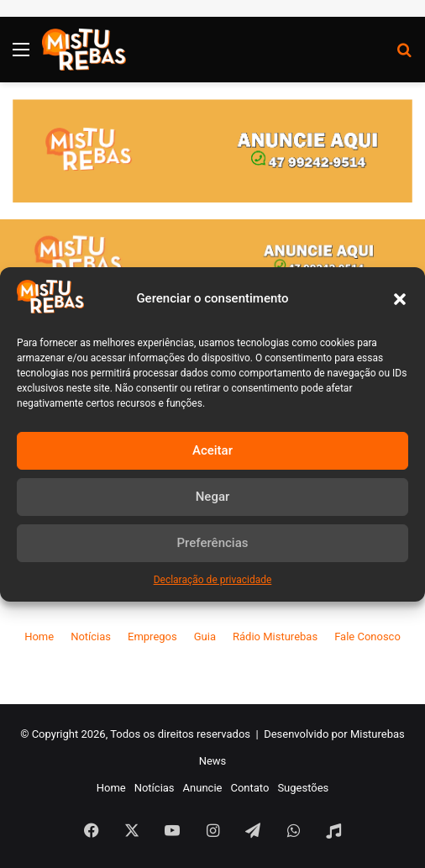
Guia (205, 637)
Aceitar (212, 450)
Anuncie (203, 788)
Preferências (213, 543)
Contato (249, 788)
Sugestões (303, 788)
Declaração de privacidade (213, 580)
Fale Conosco (367, 637)
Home (39, 637)
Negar (213, 497)
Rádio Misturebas (275, 637)
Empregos (152, 637)
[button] (400, 299)
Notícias (91, 637)
